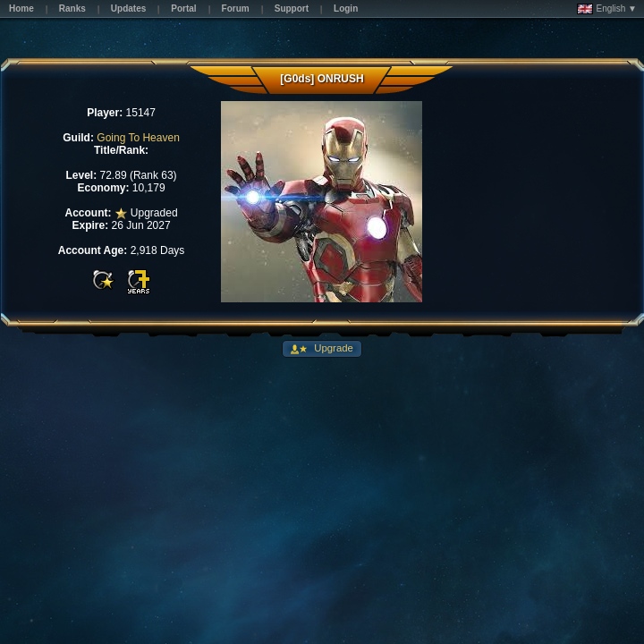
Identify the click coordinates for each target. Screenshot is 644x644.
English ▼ (607, 9)
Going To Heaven (138, 138)
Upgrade (332, 348)
